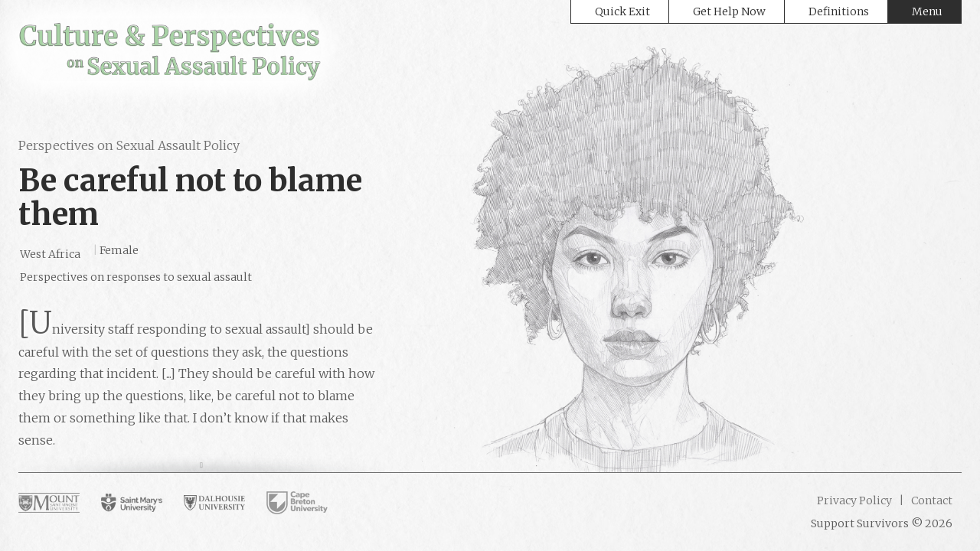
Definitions (839, 11)
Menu (927, 11)
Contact (931, 500)
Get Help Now (729, 11)
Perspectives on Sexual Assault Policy (129, 145)
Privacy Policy (854, 500)
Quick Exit (622, 11)
